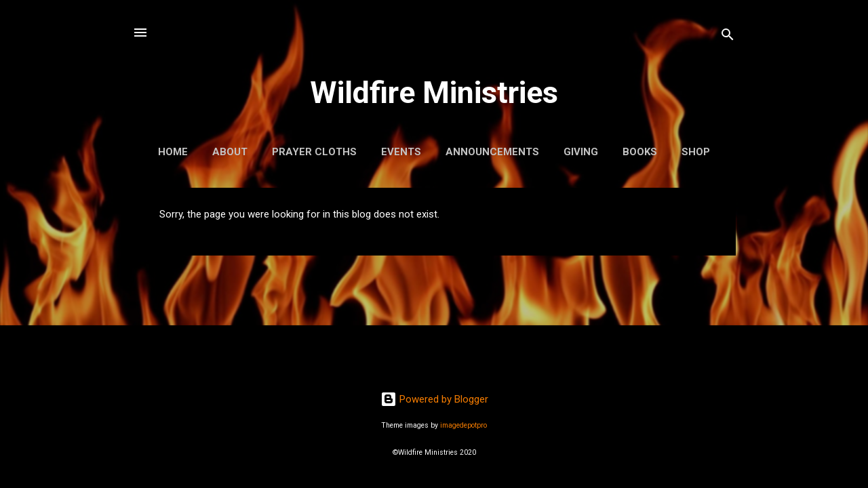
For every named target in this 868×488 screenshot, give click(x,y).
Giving (581, 152)
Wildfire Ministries (434, 93)
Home (173, 152)
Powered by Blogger (434, 399)
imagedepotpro (463, 425)
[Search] (728, 37)
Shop (696, 152)
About (230, 152)
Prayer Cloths (314, 152)
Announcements (492, 152)
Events (401, 152)
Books (640, 152)
